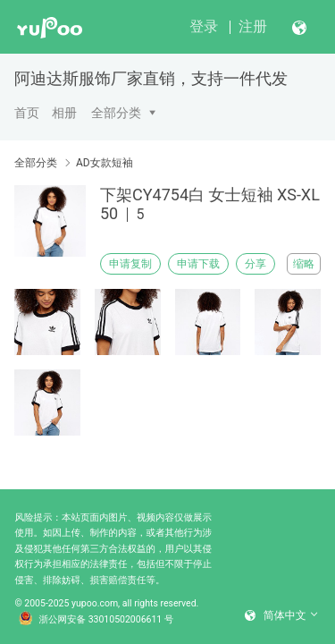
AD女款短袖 (105, 163)
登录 (204, 26)
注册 (253, 26)
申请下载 (198, 264)
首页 (27, 113)
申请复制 (130, 264)
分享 (255, 264)
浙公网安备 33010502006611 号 (96, 620)
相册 (64, 113)
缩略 (304, 264)
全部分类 (116, 113)
